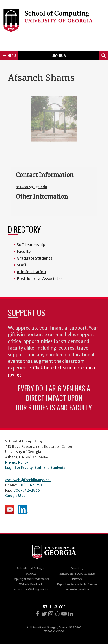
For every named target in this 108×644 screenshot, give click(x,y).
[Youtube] (64, 614)
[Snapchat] (57, 614)
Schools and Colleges (31, 568)
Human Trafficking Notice (31, 590)
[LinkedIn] (71, 614)
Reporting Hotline (77, 590)
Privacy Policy (17, 462)
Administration (31, 272)
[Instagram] (51, 614)
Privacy (77, 579)
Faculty (24, 251)
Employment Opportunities (77, 574)
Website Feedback (31, 584)
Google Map (15, 496)
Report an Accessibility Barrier (77, 584)
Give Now (59, 55)
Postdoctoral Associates (40, 279)
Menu (9, 55)
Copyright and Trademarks (31, 579)
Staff (21, 265)
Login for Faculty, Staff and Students (35, 467)
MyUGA (31, 574)
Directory (77, 568)
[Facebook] (38, 614)
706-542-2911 (31, 485)
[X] (44, 614)
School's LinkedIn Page (23, 510)
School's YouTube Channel (10, 510)
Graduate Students (35, 258)
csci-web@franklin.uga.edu (28, 480)
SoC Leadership (31, 245)
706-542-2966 (27, 490)
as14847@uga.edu (31, 187)
